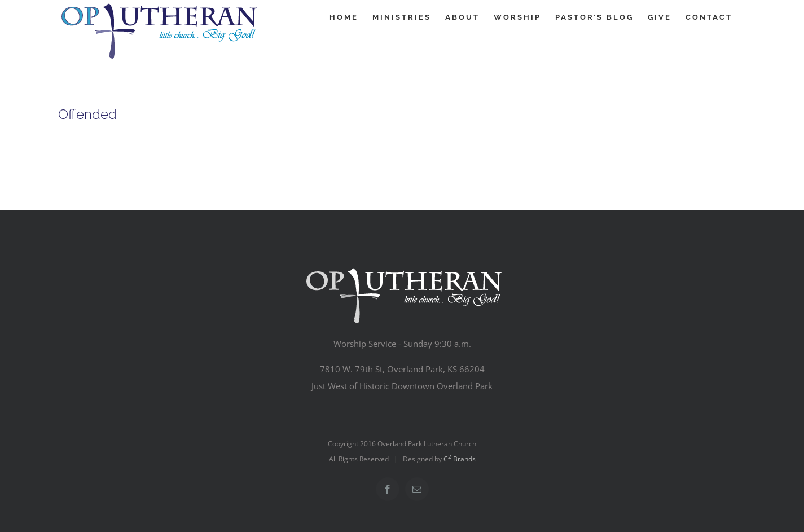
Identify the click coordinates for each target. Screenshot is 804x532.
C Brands (460, 459)
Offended (87, 114)
